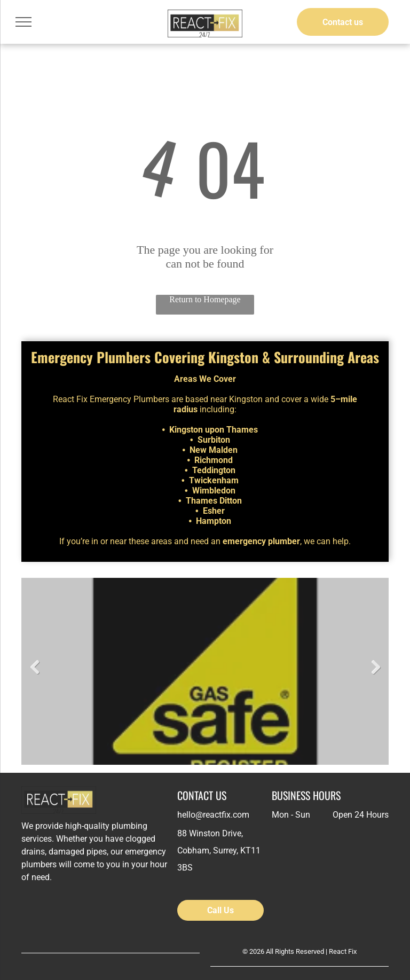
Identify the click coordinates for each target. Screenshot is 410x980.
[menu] (23, 22)
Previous (35, 668)
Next (375, 668)
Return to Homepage (205, 299)
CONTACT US (202, 795)
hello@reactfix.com (213, 815)
